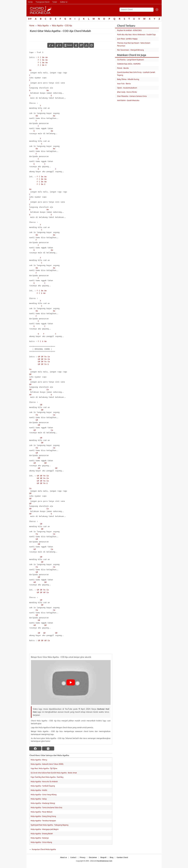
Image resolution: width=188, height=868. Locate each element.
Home (30, 2)
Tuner (55, 2)
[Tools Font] (86, 45)
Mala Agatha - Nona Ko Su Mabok (44, 781)
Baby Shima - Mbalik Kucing (128, 79)
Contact (73, 857)
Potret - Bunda (123, 68)
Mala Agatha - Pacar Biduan (42, 812)
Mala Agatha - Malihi (39, 790)
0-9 (30, 19)
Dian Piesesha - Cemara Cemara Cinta (132, 96)
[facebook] (35, 748)
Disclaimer (93, 857)
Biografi (103, 857)
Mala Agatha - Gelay (39, 799)
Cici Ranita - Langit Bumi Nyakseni (131, 60)
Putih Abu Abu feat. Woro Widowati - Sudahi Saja (136, 34)
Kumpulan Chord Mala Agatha (44, 849)
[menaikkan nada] (59, 45)
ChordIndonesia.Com (104, 861)
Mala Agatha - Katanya (40, 838)
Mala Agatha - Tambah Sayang (43, 786)
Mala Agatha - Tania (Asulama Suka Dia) (46, 807)
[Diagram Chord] (81, 45)
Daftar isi (64, 2)
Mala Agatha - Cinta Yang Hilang (44, 794)
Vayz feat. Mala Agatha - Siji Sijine (44, 768)
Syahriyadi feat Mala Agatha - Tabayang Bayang (50, 825)
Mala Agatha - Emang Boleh (42, 834)
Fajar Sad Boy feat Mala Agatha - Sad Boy (47, 777)
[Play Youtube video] (71, 682)
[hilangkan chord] (76, 45)
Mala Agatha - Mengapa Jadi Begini (45, 829)
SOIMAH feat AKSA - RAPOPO (129, 64)
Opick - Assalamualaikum (127, 88)
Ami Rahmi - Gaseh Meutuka (128, 100)
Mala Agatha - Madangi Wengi (43, 803)
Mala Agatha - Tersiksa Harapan (43, 821)
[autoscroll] (68, 45)
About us (64, 857)
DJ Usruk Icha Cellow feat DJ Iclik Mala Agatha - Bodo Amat (54, 773)
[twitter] (48, 748)
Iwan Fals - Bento (124, 84)
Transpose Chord (43, 2)
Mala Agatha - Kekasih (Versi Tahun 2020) (47, 764)
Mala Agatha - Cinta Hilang (41, 842)
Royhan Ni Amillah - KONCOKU (129, 30)
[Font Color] (91, 45)
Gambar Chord (122, 857)
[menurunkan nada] (51, 45)
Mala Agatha (43, 25)
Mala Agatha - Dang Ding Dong (43, 816)
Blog (112, 857)
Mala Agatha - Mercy (39, 760)
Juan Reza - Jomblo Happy (127, 39)
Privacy (83, 857)
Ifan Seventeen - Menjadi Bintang (130, 50)
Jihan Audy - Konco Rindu (127, 92)
